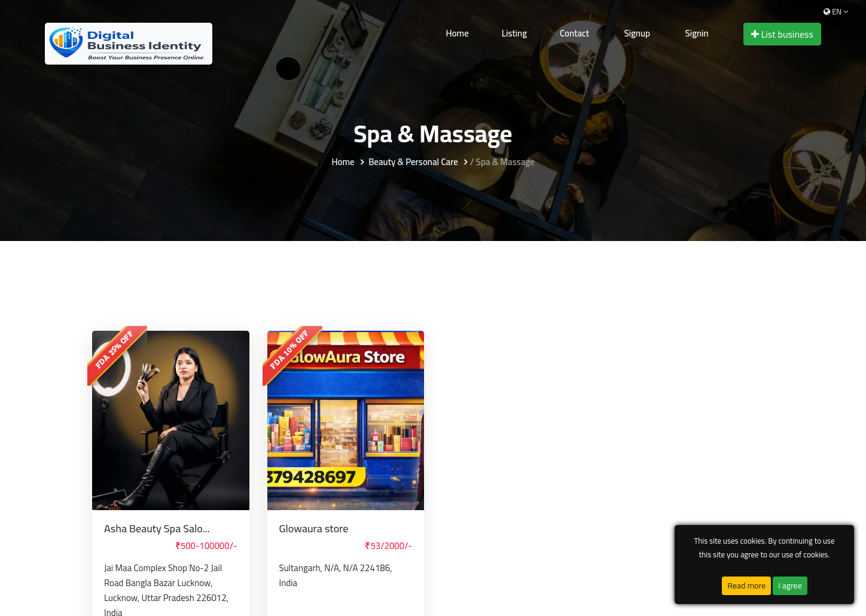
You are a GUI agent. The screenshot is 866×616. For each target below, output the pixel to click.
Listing (514, 33)
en (836, 11)
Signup (637, 33)
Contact (574, 33)
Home (458, 33)
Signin (697, 33)
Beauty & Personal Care (413, 162)
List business (782, 34)
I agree (790, 585)
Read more (746, 585)
